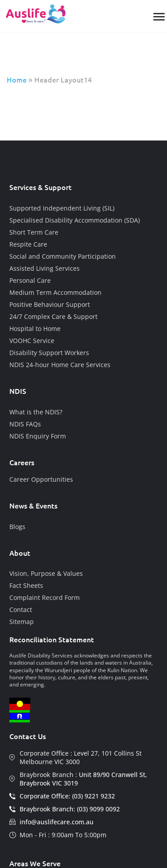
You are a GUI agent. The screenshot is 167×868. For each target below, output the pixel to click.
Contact (21, 610)
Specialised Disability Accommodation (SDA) (75, 220)
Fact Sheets (26, 585)
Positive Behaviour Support (50, 304)
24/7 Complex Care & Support (53, 316)
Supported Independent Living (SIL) (62, 208)
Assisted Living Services (45, 268)
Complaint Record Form (45, 597)
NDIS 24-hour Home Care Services (60, 365)
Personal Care (30, 280)
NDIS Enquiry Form (38, 436)
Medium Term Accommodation (55, 292)
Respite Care (28, 244)
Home (17, 79)
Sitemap (22, 622)
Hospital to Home (35, 329)
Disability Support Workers (49, 353)
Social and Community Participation (63, 256)
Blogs (17, 527)
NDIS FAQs (25, 424)
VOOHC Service (32, 341)
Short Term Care (34, 232)
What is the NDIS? (36, 412)
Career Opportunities (41, 479)
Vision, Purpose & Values (46, 573)
